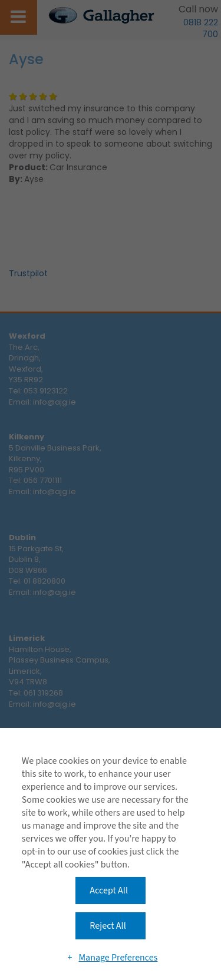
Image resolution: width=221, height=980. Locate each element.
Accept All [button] (109, 890)
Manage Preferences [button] (118, 958)
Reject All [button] (108, 926)
